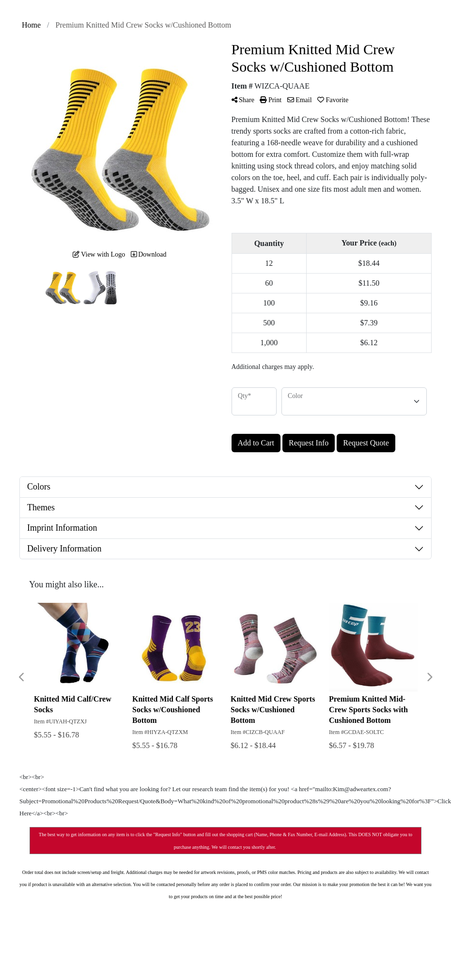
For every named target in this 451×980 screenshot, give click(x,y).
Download (149, 254)
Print (271, 100)
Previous (22, 677)
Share (243, 100)
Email (300, 100)
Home (31, 25)
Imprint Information (62, 528)
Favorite (333, 100)
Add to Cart (256, 443)
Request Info (309, 443)
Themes (41, 507)
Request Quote (366, 443)
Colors (39, 487)
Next (429, 677)
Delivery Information (64, 549)
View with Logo (99, 254)
